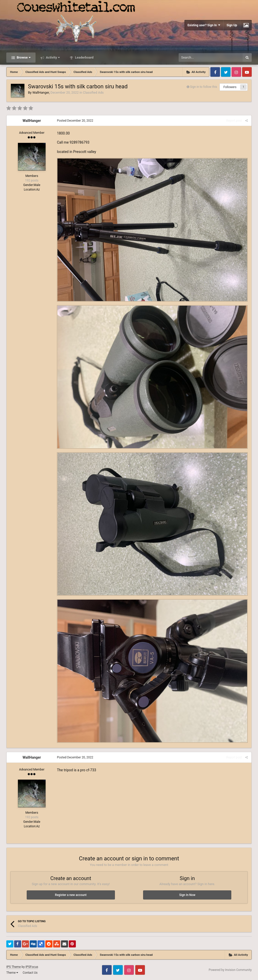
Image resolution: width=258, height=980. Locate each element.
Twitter (226, 72)
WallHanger (41, 92)
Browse (23, 57)
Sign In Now (187, 895)
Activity (53, 57)
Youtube (247, 72)
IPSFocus (32, 967)
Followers (230, 87)
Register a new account (71, 895)
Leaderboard (84, 57)
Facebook (215, 72)
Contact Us (30, 973)
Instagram (236, 72)
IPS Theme (14, 967)
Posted (75, 121)
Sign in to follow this (204, 87)
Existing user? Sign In (204, 25)
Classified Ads (93, 92)
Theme (12, 973)
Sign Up (232, 25)
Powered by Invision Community (230, 970)
